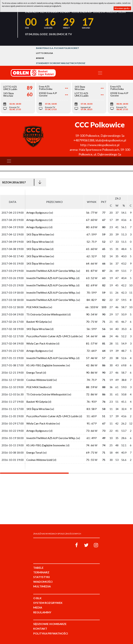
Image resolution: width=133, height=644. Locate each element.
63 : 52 (90, 278)
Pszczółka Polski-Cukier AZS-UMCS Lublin (52, 336)
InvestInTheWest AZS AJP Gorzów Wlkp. (51, 271)
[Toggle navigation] (100, 73)
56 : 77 (90, 213)
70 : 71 (90, 322)
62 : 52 (91, 256)
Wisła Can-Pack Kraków (41, 343)
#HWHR (40, 58)
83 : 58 (91, 409)
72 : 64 (91, 351)
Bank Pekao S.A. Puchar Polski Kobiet (58, 48)
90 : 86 (90, 372)
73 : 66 (90, 431)
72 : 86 (90, 394)
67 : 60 (90, 220)
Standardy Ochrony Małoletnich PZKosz (61, 63)
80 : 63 (90, 227)
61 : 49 (91, 438)
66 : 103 (90, 307)
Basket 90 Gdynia (37, 322)
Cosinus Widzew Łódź (39, 380)
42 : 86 (90, 365)
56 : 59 (91, 329)
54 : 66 (90, 336)
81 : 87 (90, 271)
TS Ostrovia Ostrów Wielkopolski (47, 314)
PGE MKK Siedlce (37, 307)
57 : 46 (90, 358)
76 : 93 (91, 402)
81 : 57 (90, 343)
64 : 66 (90, 263)
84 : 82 (91, 300)
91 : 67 (91, 423)
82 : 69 (90, 285)
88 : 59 (90, 387)
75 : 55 (90, 460)
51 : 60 (91, 416)
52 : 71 (91, 242)
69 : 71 (90, 452)
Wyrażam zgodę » (122, 8)
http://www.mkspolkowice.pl (100, 145)
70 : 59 (91, 292)
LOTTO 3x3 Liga (45, 53)
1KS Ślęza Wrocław (38, 234)
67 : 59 (91, 234)
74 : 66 (90, 445)
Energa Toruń (34, 372)
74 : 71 (91, 380)
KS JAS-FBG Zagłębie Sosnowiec (46, 365)
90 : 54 (90, 314)
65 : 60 (90, 249)
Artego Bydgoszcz (37, 213)
